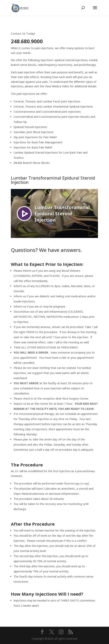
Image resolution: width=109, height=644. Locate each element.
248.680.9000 (27, 41)
